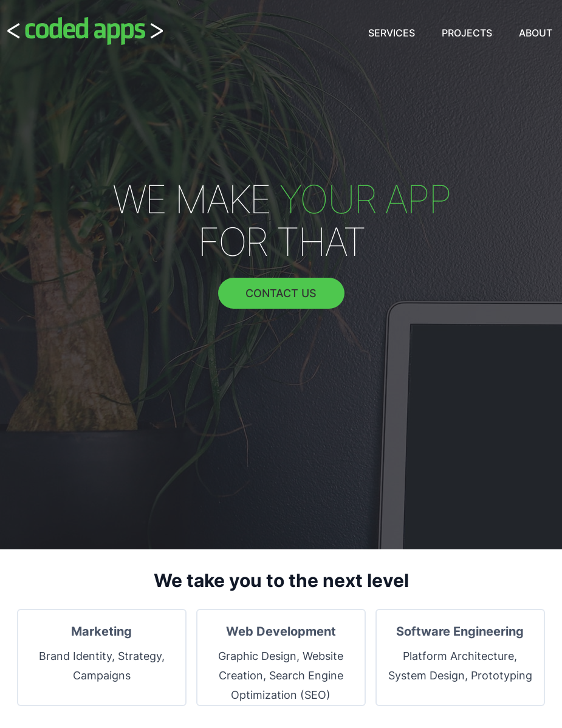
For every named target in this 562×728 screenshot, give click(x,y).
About (536, 33)
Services (392, 33)
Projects (467, 33)
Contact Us (281, 293)
